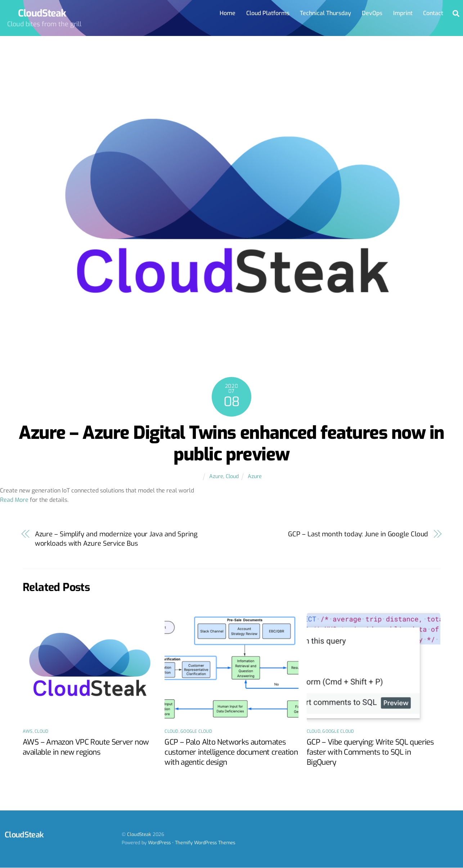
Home (228, 13)
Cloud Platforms (268, 13)
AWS (28, 731)
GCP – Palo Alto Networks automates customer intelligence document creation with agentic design (231, 752)
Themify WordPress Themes (205, 843)
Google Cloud (196, 731)
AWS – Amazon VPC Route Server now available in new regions (86, 747)
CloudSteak (139, 834)
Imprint (403, 13)
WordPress (159, 843)
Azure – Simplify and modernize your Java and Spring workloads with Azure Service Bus (116, 539)
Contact (433, 13)
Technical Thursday (325, 13)
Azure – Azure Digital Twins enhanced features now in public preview (231, 444)
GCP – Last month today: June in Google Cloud (358, 534)
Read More (14, 500)
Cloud (232, 476)
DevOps (372, 13)
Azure (216, 476)
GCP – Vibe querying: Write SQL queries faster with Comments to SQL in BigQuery (370, 752)
